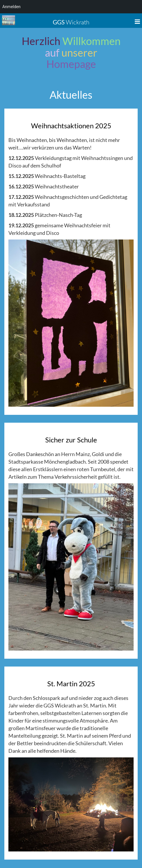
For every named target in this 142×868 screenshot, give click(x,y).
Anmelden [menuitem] (11, 7)
